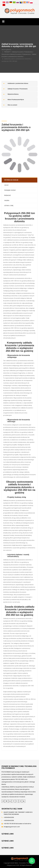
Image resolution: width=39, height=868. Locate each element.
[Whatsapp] (32, 861)
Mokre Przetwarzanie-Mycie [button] (14, 100)
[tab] (19, 83)
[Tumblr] (17, 801)
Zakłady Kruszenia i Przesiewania (22, 52)
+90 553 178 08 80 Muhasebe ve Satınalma (17, 824)
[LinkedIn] (10, 801)
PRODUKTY (7, 52)
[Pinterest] (7, 801)
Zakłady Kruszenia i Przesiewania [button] (15, 89)
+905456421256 (9, 817)
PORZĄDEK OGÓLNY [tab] (10, 190)
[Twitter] (3, 801)
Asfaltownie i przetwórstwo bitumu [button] (16, 83)
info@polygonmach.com (12, 827)
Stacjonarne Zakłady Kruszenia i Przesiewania (16, 54)
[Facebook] (13, 801)
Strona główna (6, 50)
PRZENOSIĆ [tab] (8, 195)
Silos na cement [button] (10, 105)
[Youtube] (24, 801)
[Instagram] (20, 801)
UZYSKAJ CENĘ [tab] (9, 206)
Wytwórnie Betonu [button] (11, 94)
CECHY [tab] (6, 185)
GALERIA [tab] (7, 200)
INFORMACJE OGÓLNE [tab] (11, 180)
